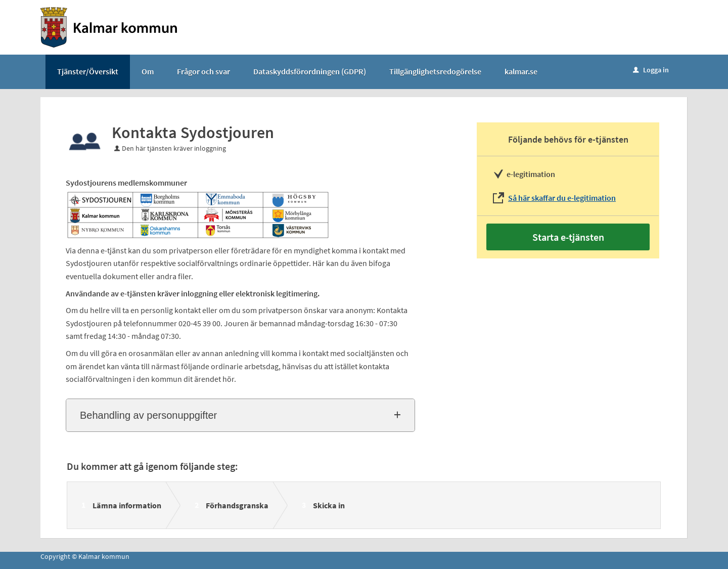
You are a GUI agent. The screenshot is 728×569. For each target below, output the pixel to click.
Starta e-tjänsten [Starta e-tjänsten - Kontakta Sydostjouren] (568, 237)
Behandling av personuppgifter (148, 415)
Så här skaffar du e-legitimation (562, 198)
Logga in (651, 70)
